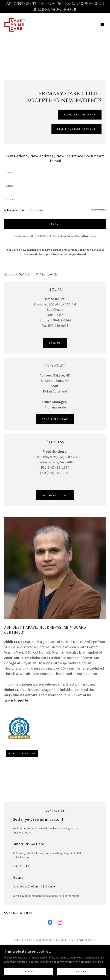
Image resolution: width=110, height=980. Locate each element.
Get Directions (55, 495)
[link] (15, 25)
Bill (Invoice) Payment (76, 129)
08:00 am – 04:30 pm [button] (40, 885)
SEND (55, 224)
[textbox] (55, 172)
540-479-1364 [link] (21, 864)
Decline (29, 972)
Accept (81, 972)
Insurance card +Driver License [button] (25, 210)
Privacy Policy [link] (66, 236)
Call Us (55, 343)
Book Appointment (80, 115)
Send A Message (55, 419)
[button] (102, 25)
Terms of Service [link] (83, 236)
